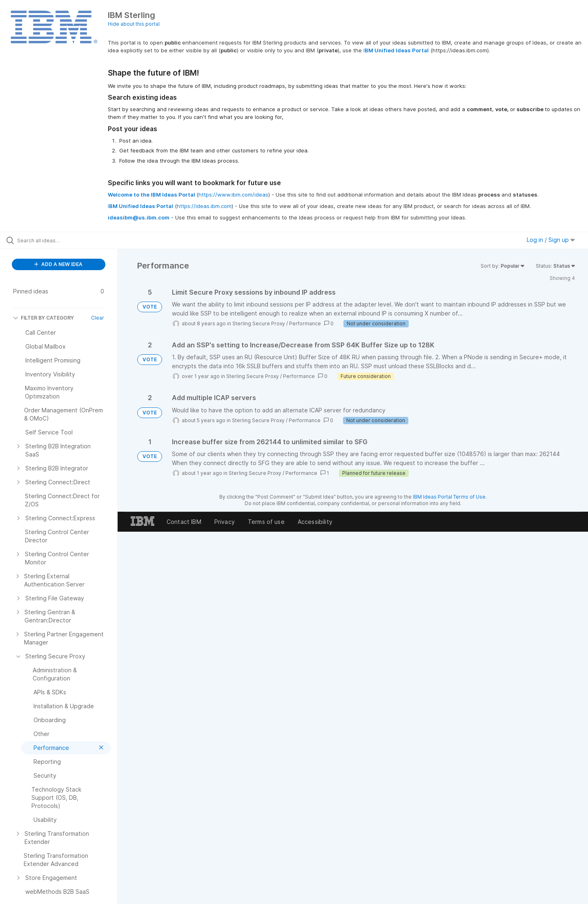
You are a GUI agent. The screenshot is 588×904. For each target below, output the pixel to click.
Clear (98, 318)
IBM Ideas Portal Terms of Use (449, 497)
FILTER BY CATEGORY (43, 318)
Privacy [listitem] (225, 522)
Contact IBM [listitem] (184, 522)
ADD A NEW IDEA (58, 264)
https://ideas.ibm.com (204, 206)
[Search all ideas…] (69, 240)
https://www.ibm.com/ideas (233, 195)
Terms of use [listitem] (266, 522)
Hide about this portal (134, 24)
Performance (305, 323)
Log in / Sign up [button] (551, 240)
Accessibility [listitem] (315, 522)
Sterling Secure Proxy (259, 323)
